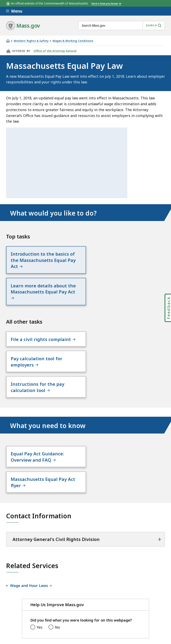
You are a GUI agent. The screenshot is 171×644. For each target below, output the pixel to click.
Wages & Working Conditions (73, 41)
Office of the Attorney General (55, 51)
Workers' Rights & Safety (31, 41)
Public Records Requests (142, 610)
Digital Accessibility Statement (32, 610)
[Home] (8, 41)
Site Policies (104, 610)
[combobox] (121, 26)
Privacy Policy (76, 610)
